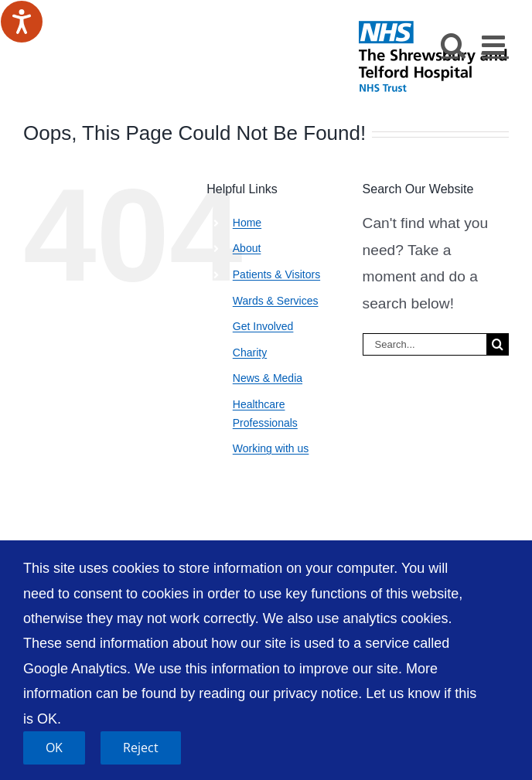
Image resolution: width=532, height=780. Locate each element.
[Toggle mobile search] (454, 44)
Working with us (271, 448)
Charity (250, 353)
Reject (141, 748)
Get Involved (263, 326)
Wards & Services (276, 301)
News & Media (268, 378)
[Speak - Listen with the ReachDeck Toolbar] (22, 22)
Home (247, 223)
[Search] (498, 344)
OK (54, 748)
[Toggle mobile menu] (495, 44)
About (247, 248)
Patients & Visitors (276, 274)
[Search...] (425, 344)
